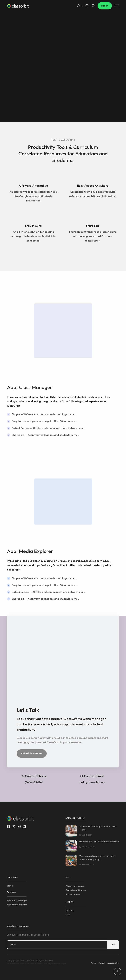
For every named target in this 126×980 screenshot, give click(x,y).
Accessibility (113, 963)
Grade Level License (76, 890)
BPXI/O (63, 964)
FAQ (68, 915)
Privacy (102, 963)
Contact (70, 911)
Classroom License (75, 886)
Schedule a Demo (32, 753)
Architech (15, 964)
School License (73, 894)
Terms (93, 963)
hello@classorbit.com (92, 782)
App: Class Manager (17, 901)
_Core (44, 964)
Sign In (105, 6)
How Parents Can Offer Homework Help (99, 842)
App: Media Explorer (17, 905)
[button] (80, 6)
